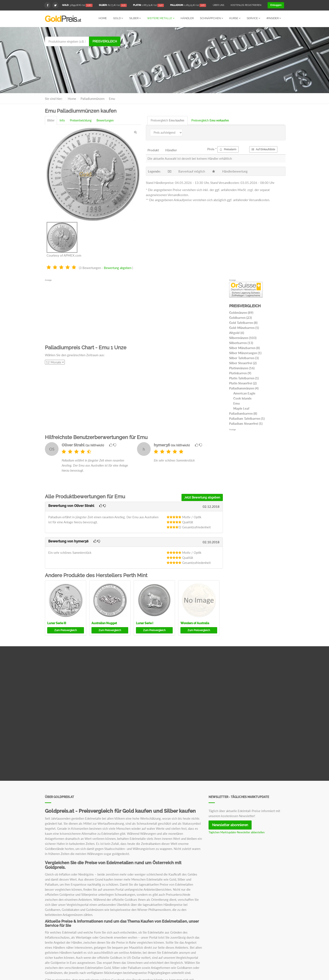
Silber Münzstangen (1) (245, 353)
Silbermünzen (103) (243, 338)
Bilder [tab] (51, 120)
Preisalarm (228, 149)
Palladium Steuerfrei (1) (246, 423)
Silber (135, 18)
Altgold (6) (237, 332)
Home (103, 18)
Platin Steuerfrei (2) (243, 383)
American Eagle (244, 393)
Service (253, 18)
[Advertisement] (205, 61)
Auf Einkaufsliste (263, 149)
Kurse (235, 18)
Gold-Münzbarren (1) (244, 327)
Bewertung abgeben (118, 268)
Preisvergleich (105, 41)
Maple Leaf (241, 408)
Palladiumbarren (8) (243, 413)
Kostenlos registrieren (246, 5)
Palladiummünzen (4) (244, 388)
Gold (118, 18)
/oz (77, 5)
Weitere (161, 18)
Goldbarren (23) (240, 317)
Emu (236, 403)
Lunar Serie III (57, 623)
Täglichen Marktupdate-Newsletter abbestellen (237, 832)
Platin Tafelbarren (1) (244, 378)
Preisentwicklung (81, 120)
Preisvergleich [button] (66, 630)
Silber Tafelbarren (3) (244, 358)
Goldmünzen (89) (241, 312)
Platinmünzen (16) (242, 368)
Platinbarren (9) (240, 373)
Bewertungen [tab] (105, 120)
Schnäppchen (211, 18)
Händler (187, 18)
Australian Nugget (104, 623)
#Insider (274, 18)
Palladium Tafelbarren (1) (247, 418)
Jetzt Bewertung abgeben (202, 497)
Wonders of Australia (195, 623)
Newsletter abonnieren (230, 825)
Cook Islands (242, 398)
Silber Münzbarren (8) (244, 348)
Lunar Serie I (145, 623)
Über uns (219, 5)
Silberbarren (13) (241, 343)
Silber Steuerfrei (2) (243, 363)
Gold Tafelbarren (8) (243, 322)
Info (62, 120)
